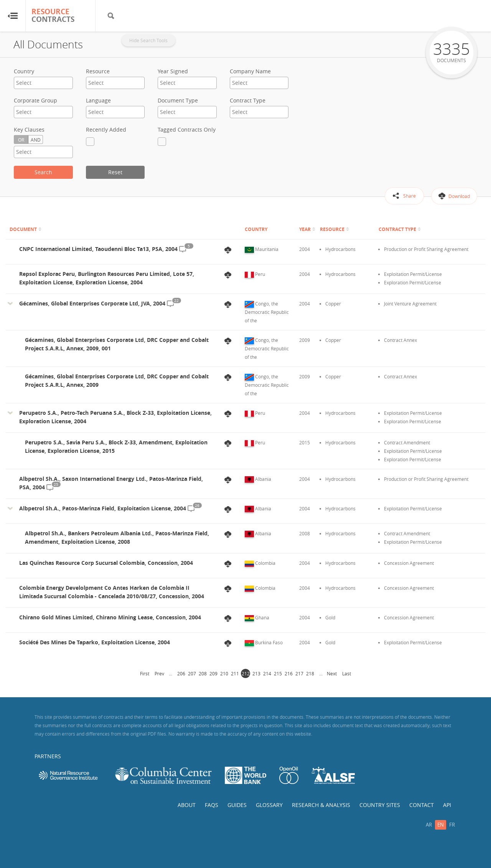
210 (224, 673)
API (447, 805)
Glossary (269, 805)
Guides (237, 805)
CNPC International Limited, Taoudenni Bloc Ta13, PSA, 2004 (98, 249)
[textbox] (43, 83)
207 (192, 673)
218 (310, 673)
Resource (98, 71)
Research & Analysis (321, 805)
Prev (159, 673)
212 (246, 673)
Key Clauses (29, 130)
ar (429, 825)
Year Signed (173, 71)
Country (24, 71)
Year (305, 229)
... (171, 673)
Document (23, 229)
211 (235, 673)
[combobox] (43, 83)
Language (98, 100)
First (145, 673)
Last (347, 673)
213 (256, 673)
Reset (115, 172)
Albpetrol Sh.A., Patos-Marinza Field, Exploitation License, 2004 (103, 508)
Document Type (178, 100)
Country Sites (380, 805)
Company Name (250, 71)
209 (213, 673)
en (441, 825)
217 (299, 673)
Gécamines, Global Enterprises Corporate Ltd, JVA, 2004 (92, 303)
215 (278, 673)
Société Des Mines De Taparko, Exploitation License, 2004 (95, 642)
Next (332, 673)
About (187, 805)
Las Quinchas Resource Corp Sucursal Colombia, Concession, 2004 (106, 563)
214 (267, 673)
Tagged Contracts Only (187, 130)
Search (43, 172)
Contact (422, 805)
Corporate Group (35, 100)
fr (452, 825)
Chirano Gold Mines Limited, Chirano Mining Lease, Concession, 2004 (110, 617)
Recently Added (106, 130)
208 (203, 673)
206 (181, 673)
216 (289, 673)
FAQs (212, 805)
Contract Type (248, 100)
